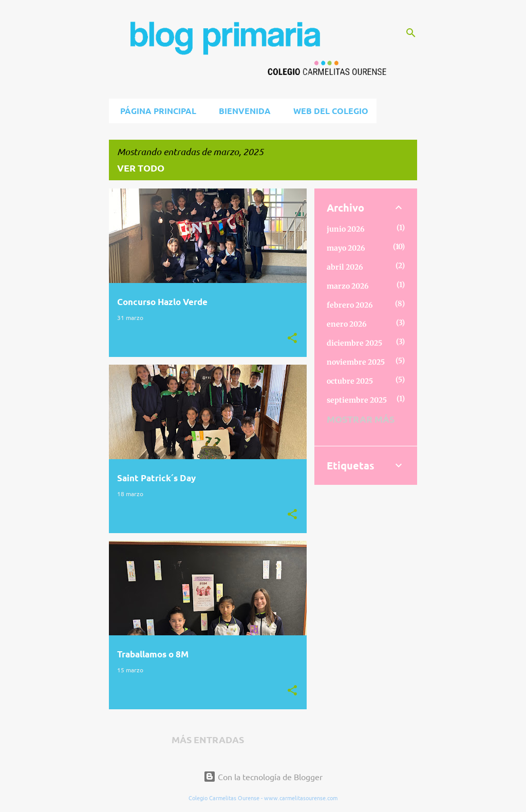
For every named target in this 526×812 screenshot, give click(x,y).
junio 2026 (346, 229)
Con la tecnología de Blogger (263, 777)
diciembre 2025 (354, 343)
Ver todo (141, 168)
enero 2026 (347, 324)
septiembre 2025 (357, 400)
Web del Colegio (328, 111)
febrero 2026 (350, 305)
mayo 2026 (346, 248)
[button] (292, 338)
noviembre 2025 (356, 362)
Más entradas (208, 739)
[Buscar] (411, 33)
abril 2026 (345, 267)
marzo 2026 (348, 286)
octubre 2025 (350, 381)
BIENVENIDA (242, 111)
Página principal (155, 111)
